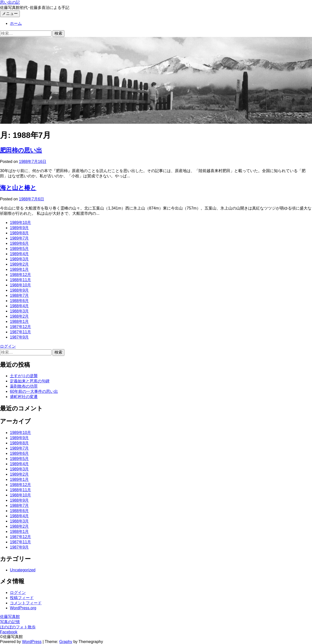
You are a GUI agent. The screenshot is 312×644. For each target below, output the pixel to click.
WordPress (32, 642)
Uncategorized (23, 570)
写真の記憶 (10, 622)
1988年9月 (19, 290)
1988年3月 (19, 311)
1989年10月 (20, 223)
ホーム (16, 23)
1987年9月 (19, 337)
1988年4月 (19, 306)
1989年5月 (19, 249)
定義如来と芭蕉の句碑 (30, 381)
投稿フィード (22, 598)
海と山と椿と (18, 188)
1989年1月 (19, 269)
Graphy (66, 642)
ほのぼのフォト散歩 (18, 627)
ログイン (8, 346)
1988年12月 (20, 275)
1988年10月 (20, 285)
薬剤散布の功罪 (24, 386)
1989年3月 (19, 259)
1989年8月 (19, 233)
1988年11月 (20, 280)
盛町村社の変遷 (24, 397)
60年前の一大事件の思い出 (34, 391)
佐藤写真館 (10, 617)
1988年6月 (19, 301)
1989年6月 (19, 243)
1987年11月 (20, 332)
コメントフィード (26, 603)
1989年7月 (19, 238)
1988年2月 (19, 316)
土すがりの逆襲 (24, 376)
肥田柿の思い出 (21, 150)
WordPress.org (23, 608)
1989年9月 (19, 228)
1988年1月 (19, 322)
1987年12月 (20, 327)
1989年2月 (19, 264)
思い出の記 (10, 2)
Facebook (9, 632)
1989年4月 (19, 254)
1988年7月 (19, 295)
